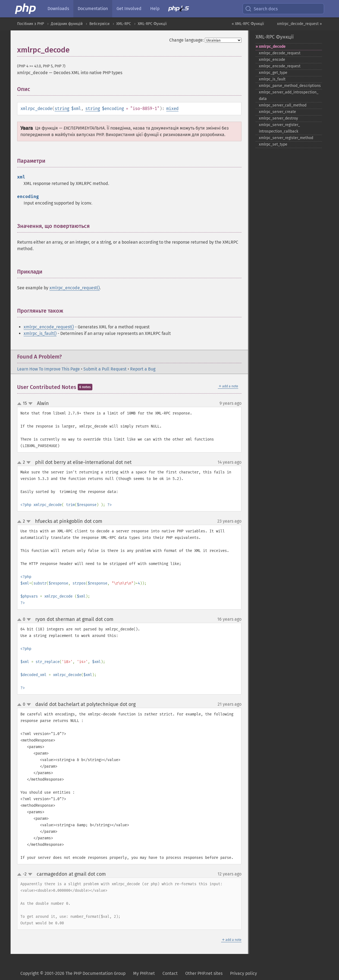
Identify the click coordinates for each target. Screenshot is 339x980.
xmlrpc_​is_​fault (272, 79)
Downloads (58, 9)
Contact (170, 973)
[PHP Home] (26, 9)
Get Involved (129, 9)
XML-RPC (124, 24)
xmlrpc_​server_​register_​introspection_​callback (279, 128)
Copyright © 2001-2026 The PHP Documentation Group (73, 973)
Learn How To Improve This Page (48, 369)
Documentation (93, 9)
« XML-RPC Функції (248, 24)
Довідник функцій (67, 24)
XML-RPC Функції (152, 24)
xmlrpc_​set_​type (273, 144)
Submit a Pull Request (105, 369)
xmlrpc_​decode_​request (280, 53)
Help (155, 9)
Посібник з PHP (31, 24)
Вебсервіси (99, 24)
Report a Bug (143, 369)
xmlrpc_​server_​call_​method (283, 105)
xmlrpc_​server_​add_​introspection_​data (289, 95)
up (20, 404)
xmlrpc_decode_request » (299, 24)
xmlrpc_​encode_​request (280, 66)
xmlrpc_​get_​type (273, 73)
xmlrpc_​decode (272, 47)
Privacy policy (244, 973)
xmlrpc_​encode (272, 60)
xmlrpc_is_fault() (40, 333)
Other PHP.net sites (204, 973)
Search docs (261, 9)
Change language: (186, 40)
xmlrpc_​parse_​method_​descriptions (290, 86)
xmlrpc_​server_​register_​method (286, 138)
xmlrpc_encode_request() (75, 288)
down (30, 404)
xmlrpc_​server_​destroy (278, 118)
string (62, 109)
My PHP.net (144, 973)
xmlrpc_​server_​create (277, 112)
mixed (172, 109)
